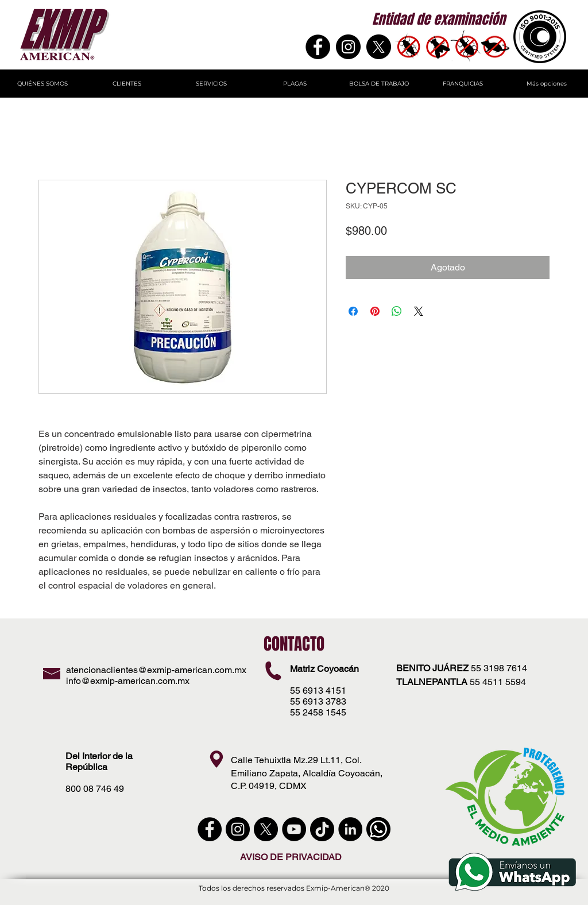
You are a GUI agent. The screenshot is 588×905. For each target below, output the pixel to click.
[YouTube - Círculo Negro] (294, 829)
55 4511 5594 (498, 682)
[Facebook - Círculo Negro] (210, 829)
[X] (379, 47)
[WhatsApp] (378, 829)
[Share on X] (419, 311)
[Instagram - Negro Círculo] (348, 47)
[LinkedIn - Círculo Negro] (350, 829)
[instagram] (238, 829)
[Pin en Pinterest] (375, 311)
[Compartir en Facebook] (353, 311)
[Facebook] (318, 47)
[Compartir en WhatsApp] (397, 311)
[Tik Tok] (322, 829)
